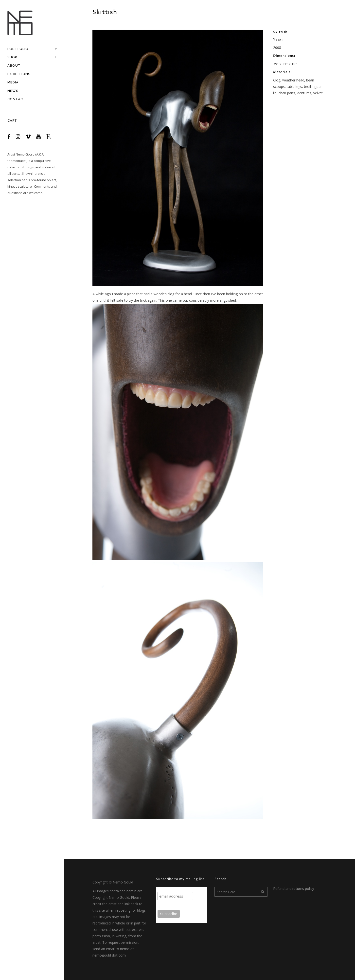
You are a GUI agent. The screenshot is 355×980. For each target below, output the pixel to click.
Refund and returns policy (294, 889)
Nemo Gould (25, 154)
